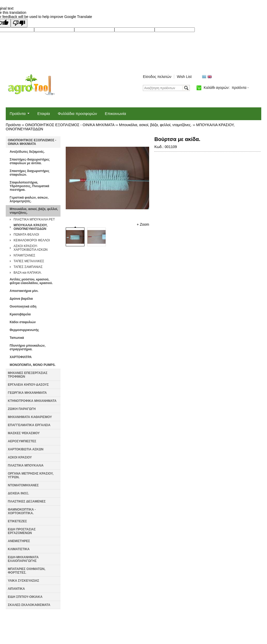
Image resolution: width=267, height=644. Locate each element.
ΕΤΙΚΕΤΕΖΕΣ (17, 521)
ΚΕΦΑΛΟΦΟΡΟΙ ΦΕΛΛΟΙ (32, 240)
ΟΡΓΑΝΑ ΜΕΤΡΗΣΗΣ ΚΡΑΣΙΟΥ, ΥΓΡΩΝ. (31, 475)
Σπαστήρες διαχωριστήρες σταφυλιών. (30, 173)
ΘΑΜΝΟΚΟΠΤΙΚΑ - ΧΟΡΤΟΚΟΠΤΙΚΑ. (22, 511)
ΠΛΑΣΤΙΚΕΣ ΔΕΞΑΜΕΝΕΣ (27, 501)
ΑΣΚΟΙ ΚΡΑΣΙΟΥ (20, 457)
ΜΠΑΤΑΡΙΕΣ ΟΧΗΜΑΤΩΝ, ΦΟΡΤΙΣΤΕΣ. (27, 571)
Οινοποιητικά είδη (23, 306)
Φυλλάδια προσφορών (77, 114)
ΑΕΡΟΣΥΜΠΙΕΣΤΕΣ (22, 441)
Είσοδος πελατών (157, 77)
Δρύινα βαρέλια (21, 299)
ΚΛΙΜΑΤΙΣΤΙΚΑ (19, 549)
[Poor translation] (19, 23)
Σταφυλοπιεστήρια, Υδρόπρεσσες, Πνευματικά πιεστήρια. (29, 186)
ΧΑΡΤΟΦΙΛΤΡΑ (21, 357)
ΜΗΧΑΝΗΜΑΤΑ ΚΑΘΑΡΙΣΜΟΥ (30, 417)
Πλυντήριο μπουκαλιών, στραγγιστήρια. (28, 347)
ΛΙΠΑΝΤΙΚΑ (16, 589)
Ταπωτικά (17, 338)
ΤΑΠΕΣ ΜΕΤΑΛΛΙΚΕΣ (29, 261)
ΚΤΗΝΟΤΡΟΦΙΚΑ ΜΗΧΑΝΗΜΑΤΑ (32, 401)
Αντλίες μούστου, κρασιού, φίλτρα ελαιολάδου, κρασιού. (31, 281)
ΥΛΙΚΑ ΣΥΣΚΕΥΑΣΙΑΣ (23, 581)
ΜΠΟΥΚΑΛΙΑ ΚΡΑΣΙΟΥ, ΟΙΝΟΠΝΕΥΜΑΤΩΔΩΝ (31, 227)
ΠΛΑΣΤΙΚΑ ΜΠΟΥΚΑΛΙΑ (26, 465)
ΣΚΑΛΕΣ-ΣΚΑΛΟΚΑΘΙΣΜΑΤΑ (29, 605)
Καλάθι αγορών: (226, 88)
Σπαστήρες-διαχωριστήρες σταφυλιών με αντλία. (30, 161)
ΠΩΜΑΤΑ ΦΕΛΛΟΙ (26, 235)
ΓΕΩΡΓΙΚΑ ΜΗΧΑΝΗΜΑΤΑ (27, 393)
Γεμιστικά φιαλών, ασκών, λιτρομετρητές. (29, 199)
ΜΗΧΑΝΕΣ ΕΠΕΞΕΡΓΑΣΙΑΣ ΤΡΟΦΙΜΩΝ (28, 375)
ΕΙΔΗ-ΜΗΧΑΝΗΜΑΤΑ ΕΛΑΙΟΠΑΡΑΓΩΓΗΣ (23, 559)
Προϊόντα (18, 114)
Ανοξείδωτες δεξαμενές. (27, 152)
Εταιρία (44, 114)
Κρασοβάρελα (20, 314)
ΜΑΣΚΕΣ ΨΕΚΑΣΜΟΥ (24, 433)
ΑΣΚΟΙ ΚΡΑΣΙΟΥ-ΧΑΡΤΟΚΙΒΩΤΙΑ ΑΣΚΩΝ (31, 248)
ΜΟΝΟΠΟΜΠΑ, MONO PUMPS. (33, 365)
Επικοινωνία (115, 114)
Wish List (184, 77)
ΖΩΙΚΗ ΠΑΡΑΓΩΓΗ (22, 409)
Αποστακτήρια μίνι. (24, 291)
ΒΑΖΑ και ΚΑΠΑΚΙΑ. (28, 273)
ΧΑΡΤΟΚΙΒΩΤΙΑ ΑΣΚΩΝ (26, 449)
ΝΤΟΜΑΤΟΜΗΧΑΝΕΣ (23, 485)
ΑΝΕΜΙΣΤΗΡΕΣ (19, 541)
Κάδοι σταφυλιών (23, 322)
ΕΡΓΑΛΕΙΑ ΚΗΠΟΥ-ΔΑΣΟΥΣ (28, 385)
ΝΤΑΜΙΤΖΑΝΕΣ (24, 255)
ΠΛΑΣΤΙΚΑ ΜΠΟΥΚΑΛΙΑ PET (34, 219)
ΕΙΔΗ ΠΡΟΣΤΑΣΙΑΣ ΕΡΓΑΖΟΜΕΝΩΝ (22, 531)
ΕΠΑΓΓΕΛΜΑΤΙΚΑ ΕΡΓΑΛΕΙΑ (29, 425)
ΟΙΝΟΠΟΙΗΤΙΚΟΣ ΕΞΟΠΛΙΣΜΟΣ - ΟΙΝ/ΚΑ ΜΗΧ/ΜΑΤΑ (70, 125)
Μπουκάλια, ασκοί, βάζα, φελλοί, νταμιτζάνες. (155, 125)
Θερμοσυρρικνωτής (24, 330)
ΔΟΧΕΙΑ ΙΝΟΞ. (18, 493)
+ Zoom (143, 224)
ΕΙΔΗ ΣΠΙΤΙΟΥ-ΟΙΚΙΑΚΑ (25, 597)
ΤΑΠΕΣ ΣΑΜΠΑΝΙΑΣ (28, 267)
